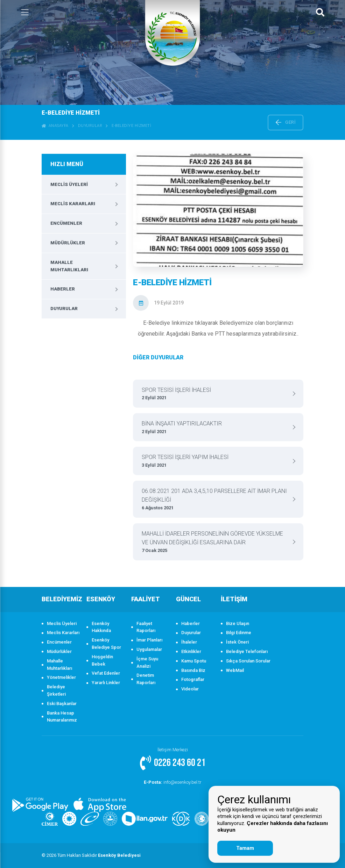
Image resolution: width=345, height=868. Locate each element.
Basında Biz (193, 670)
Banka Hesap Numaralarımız (62, 717)
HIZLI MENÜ (67, 164)
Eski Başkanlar (62, 704)
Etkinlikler (191, 651)
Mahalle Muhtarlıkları (69, 266)
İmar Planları (149, 640)
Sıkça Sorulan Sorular (248, 661)
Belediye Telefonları (247, 651)
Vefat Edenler (106, 673)
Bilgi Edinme (239, 633)
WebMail (235, 670)
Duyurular (90, 126)
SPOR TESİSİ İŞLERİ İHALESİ (216, 394)
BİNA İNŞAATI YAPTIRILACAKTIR (216, 428)
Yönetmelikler (61, 677)
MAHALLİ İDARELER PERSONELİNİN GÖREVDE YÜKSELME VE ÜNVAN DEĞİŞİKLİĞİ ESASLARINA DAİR (216, 542)
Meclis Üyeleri (69, 184)
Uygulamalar (149, 649)
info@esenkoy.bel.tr (172, 782)
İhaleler (189, 642)
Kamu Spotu (194, 661)
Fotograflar (193, 679)
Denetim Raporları (146, 679)
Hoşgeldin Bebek (102, 660)
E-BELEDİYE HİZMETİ (131, 126)
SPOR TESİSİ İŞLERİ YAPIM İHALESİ (216, 461)
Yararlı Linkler (106, 683)
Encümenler (66, 223)
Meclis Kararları (73, 204)
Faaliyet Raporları (146, 627)
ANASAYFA (55, 126)
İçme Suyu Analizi (147, 662)
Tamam (245, 848)
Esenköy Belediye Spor (106, 644)
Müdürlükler (68, 243)
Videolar (190, 689)
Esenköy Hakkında (101, 627)
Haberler (63, 289)
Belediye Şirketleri (56, 690)
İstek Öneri (237, 642)
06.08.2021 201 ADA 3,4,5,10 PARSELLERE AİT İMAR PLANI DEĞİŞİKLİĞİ (216, 500)
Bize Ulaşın (238, 623)
